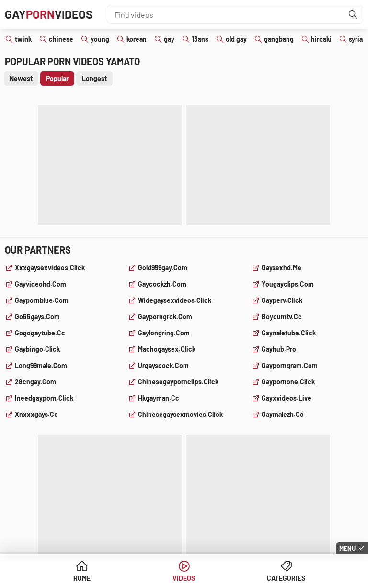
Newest (21, 78)
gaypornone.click (288, 382)
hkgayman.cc (159, 398)
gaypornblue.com (42, 300)
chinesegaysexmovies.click (180, 414)
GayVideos (49, 14)
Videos (184, 578)
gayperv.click (282, 300)
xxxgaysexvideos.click (50, 268)
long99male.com (41, 365)
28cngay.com (35, 382)
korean (137, 39)
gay (169, 39)
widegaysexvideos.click (175, 300)
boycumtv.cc (282, 317)
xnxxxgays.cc (36, 414)
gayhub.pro (279, 349)
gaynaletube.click (289, 333)
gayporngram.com (290, 365)
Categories (286, 578)
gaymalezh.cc (283, 414)
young (100, 39)
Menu (347, 548)
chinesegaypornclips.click (178, 382)
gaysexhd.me (282, 268)
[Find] (353, 14)
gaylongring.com (164, 333)
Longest (94, 78)
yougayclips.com (288, 284)
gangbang (279, 39)
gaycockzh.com (162, 284)
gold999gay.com (163, 268)
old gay (236, 39)
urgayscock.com (163, 365)
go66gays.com (37, 317)
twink (23, 39)
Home (82, 578)
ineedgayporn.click (44, 398)
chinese (61, 39)
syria (356, 39)
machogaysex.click (167, 349)
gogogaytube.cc (40, 333)
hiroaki (321, 39)
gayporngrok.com (165, 317)
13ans (200, 39)
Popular (57, 78)
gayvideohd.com (40, 284)
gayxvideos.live (287, 398)
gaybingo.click (37, 349)
